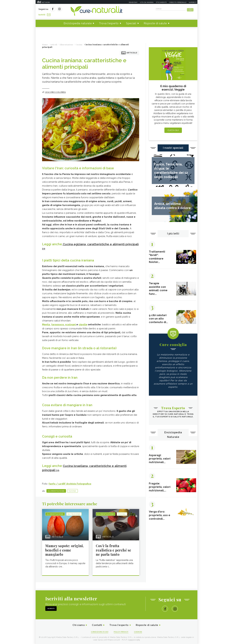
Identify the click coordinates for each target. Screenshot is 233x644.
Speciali (131, 22)
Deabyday (133, 2)
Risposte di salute (155, 22)
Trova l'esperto (109, 22)
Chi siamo (77, 625)
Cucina (73, 490)
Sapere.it (193, 2)
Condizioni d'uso (99, 631)
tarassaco (58, 324)
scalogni (71, 324)
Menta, (46, 324)
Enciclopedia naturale (78, 22)
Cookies (140, 631)
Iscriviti (75, 9)
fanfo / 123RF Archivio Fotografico (70, 483)
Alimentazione (56, 490)
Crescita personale (178, 2)
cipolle (83, 324)
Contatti (96, 625)
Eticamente (161, 2)
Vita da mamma (147, 2)
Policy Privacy (122, 631)
